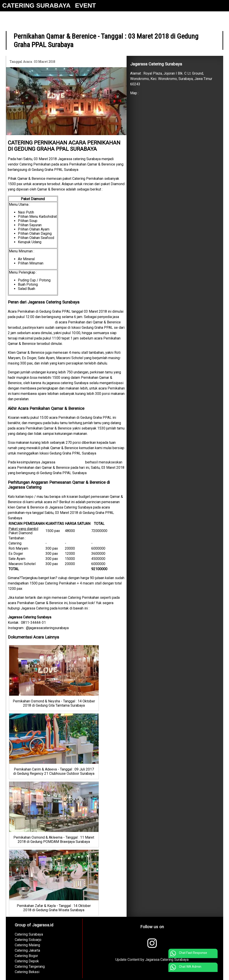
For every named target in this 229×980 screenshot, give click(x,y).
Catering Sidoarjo (28, 940)
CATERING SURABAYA (36, 5)
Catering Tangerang (30, 966)
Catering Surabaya (70, 462)
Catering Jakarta (27, 950)
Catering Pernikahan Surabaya (31, 322)
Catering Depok (27, 961)
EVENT (85, 5)
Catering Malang (27, 945)
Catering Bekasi (27, 972)
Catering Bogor (26, 956)
